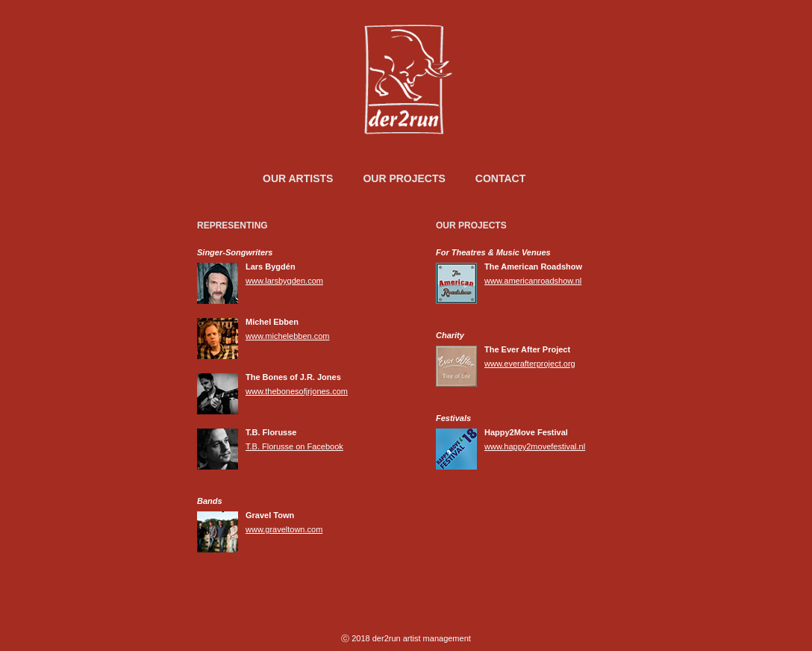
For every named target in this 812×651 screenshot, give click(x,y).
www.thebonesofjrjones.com (297, 391)
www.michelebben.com (288, 336)
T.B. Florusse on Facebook (294, 446)
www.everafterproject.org (530, 364)
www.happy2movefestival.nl (535, 446)
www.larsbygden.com (284, 281)
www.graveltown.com (284, 529)
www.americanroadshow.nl (533, 281)
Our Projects (404, 178)
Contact (500, 178)
